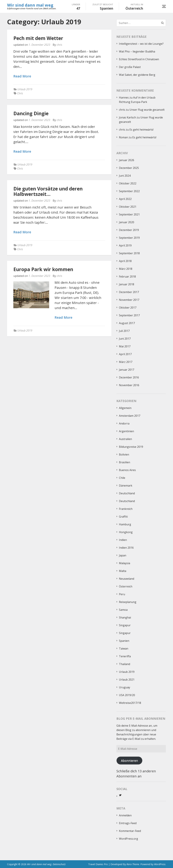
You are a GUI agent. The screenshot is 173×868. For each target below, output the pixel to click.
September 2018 (129, 253)
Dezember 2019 (129, 230)
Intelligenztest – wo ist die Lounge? (141, 44)
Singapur (125, 625)
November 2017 (129, 300)
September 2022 (129, 191)
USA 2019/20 (127, 695)
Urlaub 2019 (25, 89)
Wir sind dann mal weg (30, 5)
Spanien (124, 641)
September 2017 (129, 315)
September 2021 (129, 214)
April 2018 (125, 261)
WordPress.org (128, 839)
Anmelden (125, 815)
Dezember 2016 (129, 377)
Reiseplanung (128, 602)
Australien (125, 439)
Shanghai (125, 617)
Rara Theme (133, 864)
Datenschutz (59, 864)
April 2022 (125, 199)
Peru (122, 594)
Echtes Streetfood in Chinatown (139, 59)
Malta (123, 571)
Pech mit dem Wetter (38, 38)
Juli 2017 (124, 331)
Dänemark (126, 486)
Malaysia (125, 563)
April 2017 (125, 354)
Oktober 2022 (128, 183)
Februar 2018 (127, 277)
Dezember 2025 (129, 168)
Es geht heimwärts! (141, 130)
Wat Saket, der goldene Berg (137, 75)
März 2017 (126, 362)
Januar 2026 (127, 160)
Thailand (125, 664)
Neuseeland (127, 579)
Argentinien (126, 431)
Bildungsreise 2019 (131, 447)
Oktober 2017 (128, 308)
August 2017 (127, 323)
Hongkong (126, 532)
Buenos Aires (127, 470)
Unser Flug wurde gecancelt (147, 110)
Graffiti (123, 517)
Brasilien (125, 462)
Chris (20, 93)
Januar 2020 (127, 222)
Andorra (124, 423)
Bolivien (124, 454)
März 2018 (126, 269)
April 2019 (125, 245)
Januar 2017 (127, 370)
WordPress (160, 864)
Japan (123, 555)
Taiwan (124, 649)
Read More (22, 76)
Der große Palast (130, 67)
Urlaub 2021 (127, 680)
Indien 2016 (126, 548)
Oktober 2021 (128, 207)
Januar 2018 (127, 284)
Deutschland (127, 493)
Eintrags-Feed (128, 823)
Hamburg (125, 524)
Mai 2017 (125, 346)
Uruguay (125, 687)
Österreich (126, 586)
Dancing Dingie (31, 113)
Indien (123, 540)
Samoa (123, 610)
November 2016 (129, 385)
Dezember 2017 (129, 292)
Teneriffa (125, 656)
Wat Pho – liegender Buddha (137, 51)
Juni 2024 (125, 176)
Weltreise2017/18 (130, 703)
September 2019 (129, 238)
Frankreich (126, 509)
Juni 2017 (125, 339)
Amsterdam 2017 (130, 416)
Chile (122, 478)
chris (59, 45)
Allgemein (125, 408)
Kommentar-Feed (130, 831)
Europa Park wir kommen (43, 269)
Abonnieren (129, 761)
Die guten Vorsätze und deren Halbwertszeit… (48, 191)
